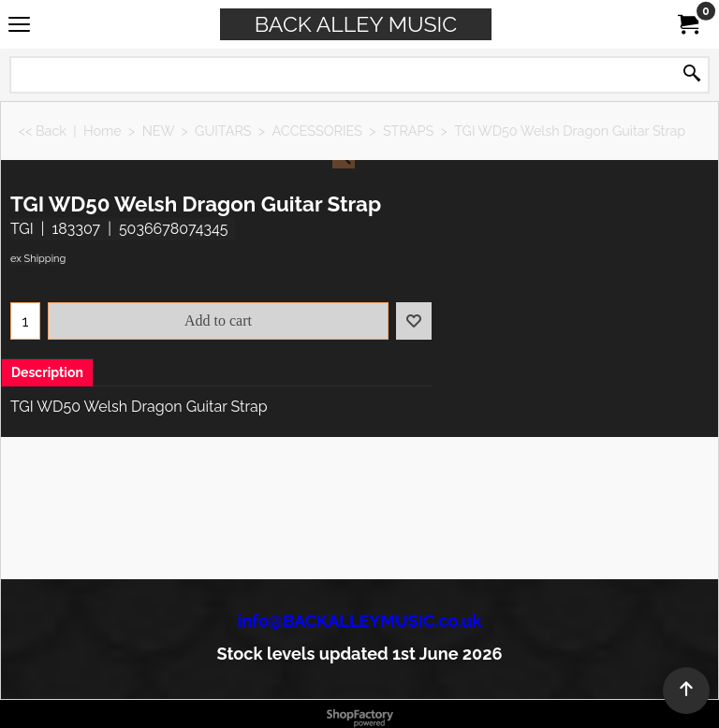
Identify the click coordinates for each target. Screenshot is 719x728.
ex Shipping (38, 259)
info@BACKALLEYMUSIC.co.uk (360, 621)
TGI (22, 229)
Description (47, 372)
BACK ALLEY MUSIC (356, 24)
